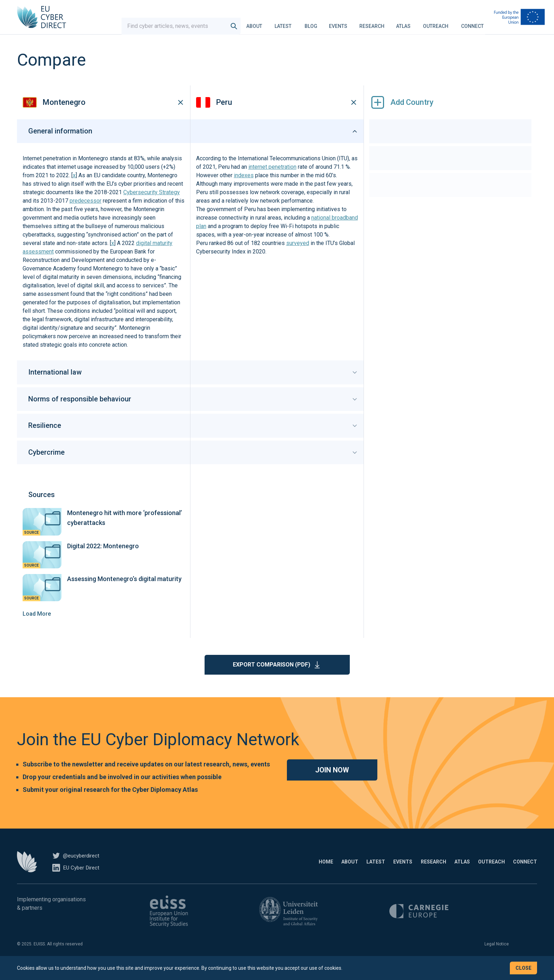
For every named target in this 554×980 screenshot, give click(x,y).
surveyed (298, 254)
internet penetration (272, 178)
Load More (37, 624)
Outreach (436, 23)
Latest (283, 23)
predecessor (86, 212)
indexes (244, 186)
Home (264, 872)
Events (338, 23)
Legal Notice (497, 955)
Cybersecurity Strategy (152, 203)
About (254, 23)
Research (372, 23)
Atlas (403, 23)
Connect (472, 23)
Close (523, 968)
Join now (332, 781)
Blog (311, 23)
